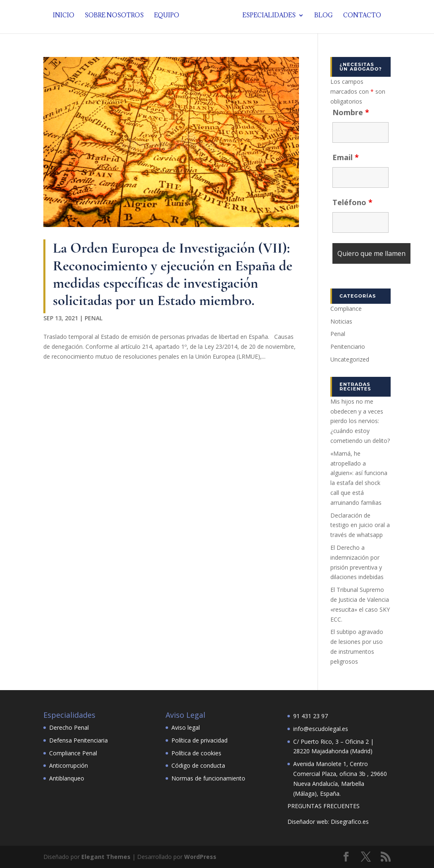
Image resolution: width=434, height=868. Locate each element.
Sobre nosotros (117, 19)
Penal (94, 318)
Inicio (66, 19)
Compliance (346, 309)
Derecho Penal (69, 727)
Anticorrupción (69, 765)
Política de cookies (196, 753)
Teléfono (352, 202)
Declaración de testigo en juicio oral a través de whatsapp (360, 525)
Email (346, 157)
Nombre (351, 112)
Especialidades (267, 19)
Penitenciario (348, 346)
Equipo (169, 19)
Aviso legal (186, 727)
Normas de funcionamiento (208, 778)
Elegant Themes (106, 857)
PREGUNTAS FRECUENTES (324, 806)
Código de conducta (198, 765)
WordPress (200, 857)
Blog (321, 19)
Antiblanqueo (67, 778)
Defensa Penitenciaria (78, 740)
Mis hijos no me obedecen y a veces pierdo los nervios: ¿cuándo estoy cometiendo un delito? (360, 421)
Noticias (341, 321)
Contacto (360, 19)
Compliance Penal (73, 753)
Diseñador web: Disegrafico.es (328, 822)
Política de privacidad (199, 740)
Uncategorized (350, 359)
